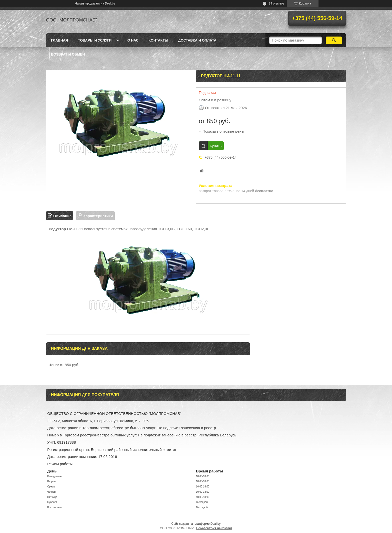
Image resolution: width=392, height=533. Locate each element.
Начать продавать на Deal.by (95, 4)
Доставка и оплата (197, 40)
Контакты (158, 40)
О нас (133, 40)
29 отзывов (276, 4)
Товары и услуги (95, 40)
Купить (216, 146)
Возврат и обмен (68, 54)
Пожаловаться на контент (214, 528)
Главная (59, 40)
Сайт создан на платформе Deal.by (196, 524)
